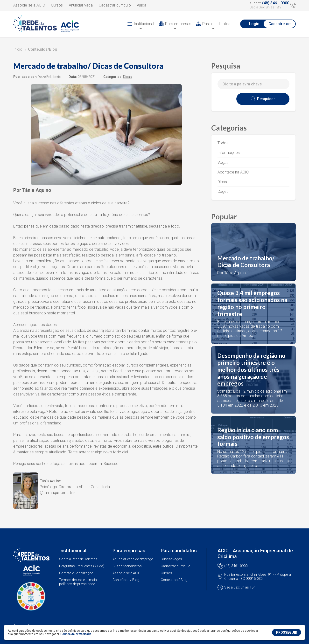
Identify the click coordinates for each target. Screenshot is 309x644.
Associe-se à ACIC (29, 5)
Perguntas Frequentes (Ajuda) (82, 566)
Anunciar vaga (81, 5)
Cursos (57, 5)
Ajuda (142, 5)
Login (254, 24)
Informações (229, 153)
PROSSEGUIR (287, 632)
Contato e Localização (76, 573)
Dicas (222, 182)
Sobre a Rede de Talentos (78, 559)
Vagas (223, 163)
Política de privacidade (76, 634)
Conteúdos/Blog (43, 49)
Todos (223, 143)
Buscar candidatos (127, 566)
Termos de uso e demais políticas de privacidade (78, 582)
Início (18, 49)
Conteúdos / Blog (126, 580)
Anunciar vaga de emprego (133, 559)
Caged (223, 191)
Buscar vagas (171, 559)
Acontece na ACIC (233, 172)
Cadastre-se (279, 24)
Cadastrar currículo (115, 5)
